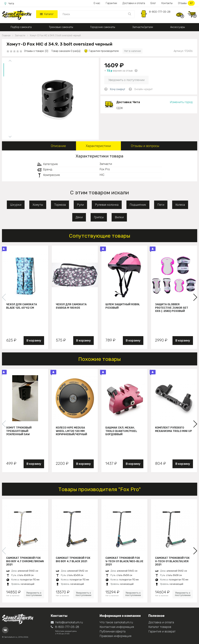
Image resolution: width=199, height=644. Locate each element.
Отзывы (186, 3)
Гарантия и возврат (162, 631)
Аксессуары (178, 27)
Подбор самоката (21, 27)
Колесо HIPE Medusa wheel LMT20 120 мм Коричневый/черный (71, 431)
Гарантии (111, 3)
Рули (80, 205)
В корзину (34, 341)
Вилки (119, 217)
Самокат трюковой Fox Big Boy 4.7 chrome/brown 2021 (25, 561)
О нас (97, 3)
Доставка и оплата (161, 622)
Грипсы (99, 217)
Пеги (161, 205)
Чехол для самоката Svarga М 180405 (71, 306)
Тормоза (60, 205)
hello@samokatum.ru (67, 622)
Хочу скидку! (117, 89)
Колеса (180, 205)
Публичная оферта (113, 631)
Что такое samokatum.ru (116, 622)
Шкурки (16, 205)
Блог (153, 3)
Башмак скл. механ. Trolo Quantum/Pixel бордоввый (121, 431)
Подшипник (138, 205)
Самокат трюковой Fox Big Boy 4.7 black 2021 (73, 560)
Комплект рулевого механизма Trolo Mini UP (174, 429)
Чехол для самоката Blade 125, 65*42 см (22, 306)
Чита (9, 4)
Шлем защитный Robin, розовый (123, 306)
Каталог (47, 14)
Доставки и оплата (134, 3)
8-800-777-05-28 (160, 12)
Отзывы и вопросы (145, 146)
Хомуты (38, 205)
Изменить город (181, 102)
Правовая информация (115, 636)
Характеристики (98, 146)
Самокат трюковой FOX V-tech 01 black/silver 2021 (172, 561)
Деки (79, 217)
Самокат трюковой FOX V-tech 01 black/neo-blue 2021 (124, 561)
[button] (195, 297)
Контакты (167, 3)
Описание (58, 146)
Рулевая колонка (107, 205)
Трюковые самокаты (61, 27)
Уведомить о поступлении (126, 80)
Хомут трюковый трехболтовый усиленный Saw (19, 431)
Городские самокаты (103, 27)
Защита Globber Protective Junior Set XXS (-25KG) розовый (172, 308)
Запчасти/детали (143, 27)
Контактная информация (117, 627)
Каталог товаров (160, 627)
